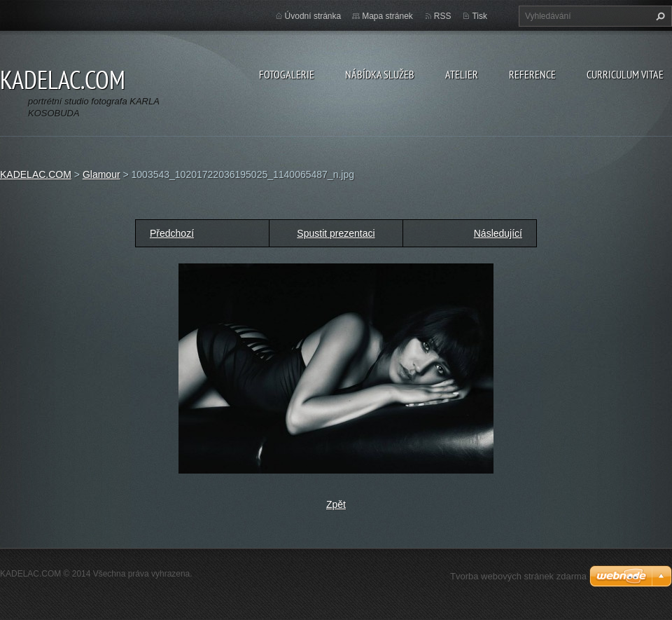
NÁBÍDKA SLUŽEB (380, 74)
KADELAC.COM (36, 174)
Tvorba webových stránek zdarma (518, 576)
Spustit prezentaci (336, 233)
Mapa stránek (387, 16)
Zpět (336, 504)
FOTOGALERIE (287, 74)
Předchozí (172, 233)
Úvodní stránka (313, 16)
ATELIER (462, 74)
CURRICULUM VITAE (625, 74)
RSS (443, 16)
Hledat (659, 16)
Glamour (101, 174)
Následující (498, 233)
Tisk (479, 16)
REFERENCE (532, 74)
